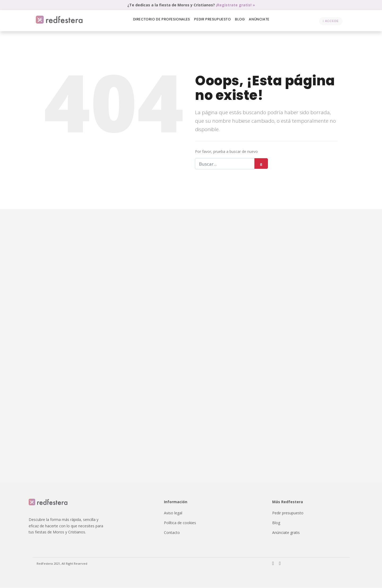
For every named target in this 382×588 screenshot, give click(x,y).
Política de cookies (180, 523)
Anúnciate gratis (286, 533)
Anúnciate (263, 21)
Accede (331, 21)
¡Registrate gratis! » (235, 5)
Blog (241, 21)
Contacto (172, 533)
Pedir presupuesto (212, 21)
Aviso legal (173, 513)
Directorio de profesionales (159, 21)
